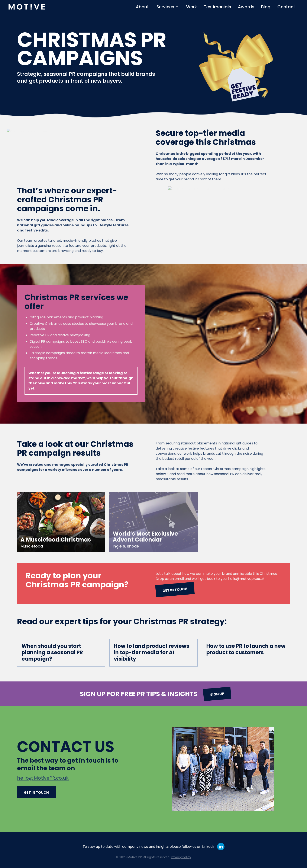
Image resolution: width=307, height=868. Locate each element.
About (142, 7)
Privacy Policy (181, 857)
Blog (266, 7)
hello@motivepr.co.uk (246, 579)
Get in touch (175, 590)
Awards (246, 7)
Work (192, 7)
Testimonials (217, 7)
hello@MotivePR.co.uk (43, 778)
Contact (286, 7)
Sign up (217, 694)
